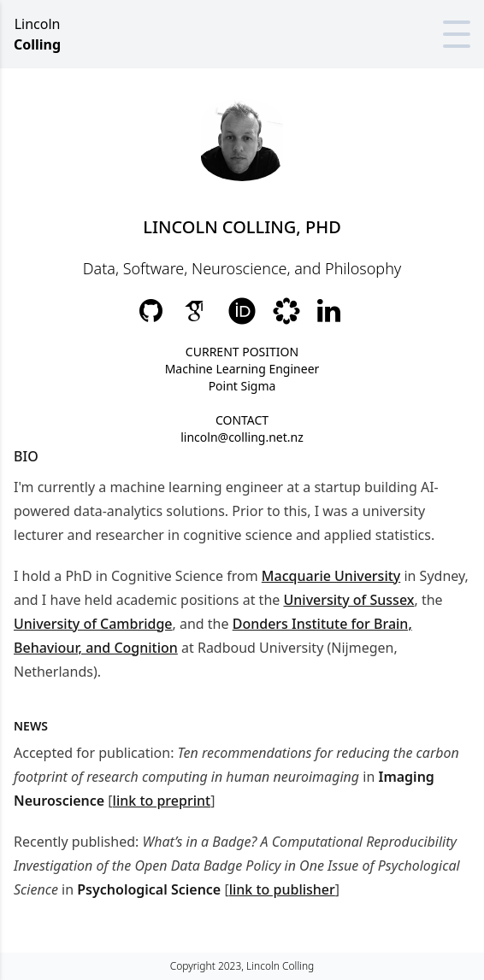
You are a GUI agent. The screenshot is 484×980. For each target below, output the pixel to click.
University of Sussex (348, 600)
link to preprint (162, 801)
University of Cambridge (93, 624)
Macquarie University (331, 576)
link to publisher (282, 889)
